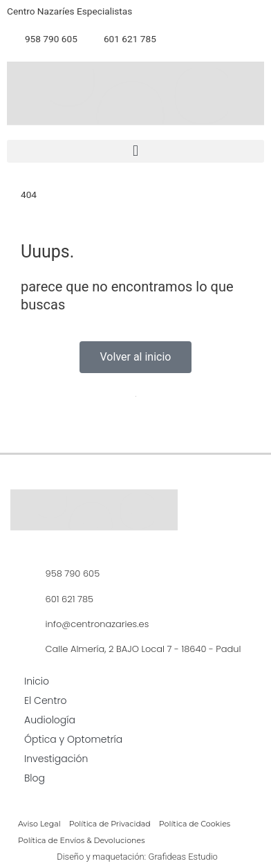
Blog (35, 778)
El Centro (46, 700)
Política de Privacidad (110, 824)
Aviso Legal (39, 824)
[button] (135, 151)
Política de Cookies (195, 824)
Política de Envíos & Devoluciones (82, 840)
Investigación (56, 759)
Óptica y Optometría (73, 739)
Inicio (37, 681)
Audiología (50, 720)
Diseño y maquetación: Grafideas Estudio (137, 857)
